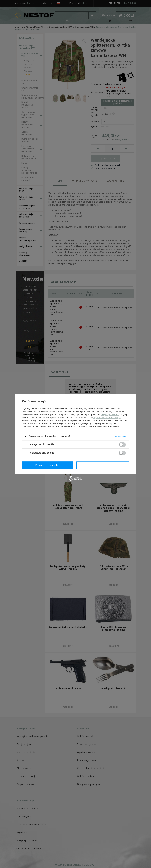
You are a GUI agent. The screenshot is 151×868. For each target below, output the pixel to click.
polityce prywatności (110, 415)
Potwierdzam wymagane (48, 465)
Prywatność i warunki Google (107, 417)
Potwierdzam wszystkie (103, 465)
